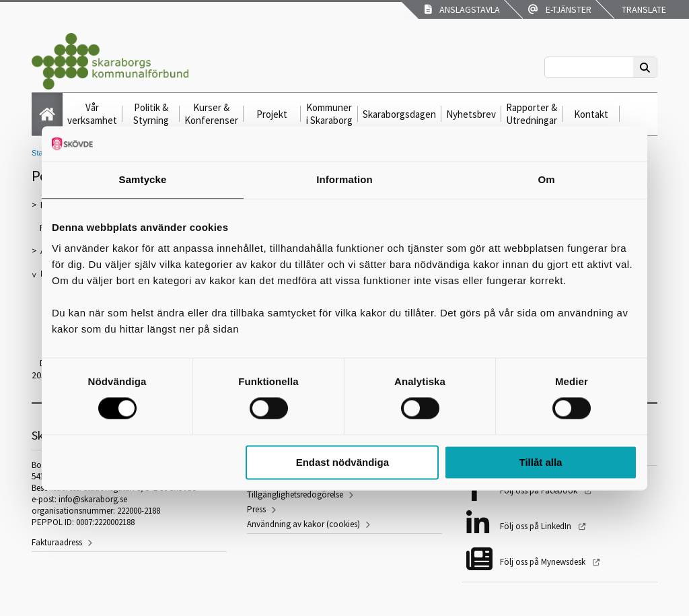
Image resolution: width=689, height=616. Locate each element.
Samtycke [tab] (143, 179)
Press (256, 509)
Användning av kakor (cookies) (303, 524)
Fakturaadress (57, 542)
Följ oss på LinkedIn (537, 526)
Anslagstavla (462, 9)
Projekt (272, 114)
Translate (643, 9)
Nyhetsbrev (471, 114)
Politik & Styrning (151, 114)
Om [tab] (546, 179)
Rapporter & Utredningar (532, 114)
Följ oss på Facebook (540, 490)
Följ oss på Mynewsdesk (544, 562)
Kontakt (591, 114)
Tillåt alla (540, 462)
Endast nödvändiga (342, 462)
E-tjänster (560, 9)
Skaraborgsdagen (399, 114)
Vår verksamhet (92, 114)
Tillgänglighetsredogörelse (295, 494)
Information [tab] (344, 179)
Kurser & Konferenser (211, 114)
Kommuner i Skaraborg (329, 114)
